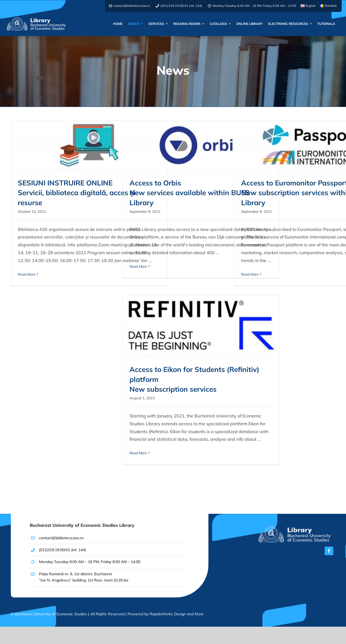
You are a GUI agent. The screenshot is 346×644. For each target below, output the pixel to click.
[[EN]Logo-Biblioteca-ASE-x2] (294, 528)
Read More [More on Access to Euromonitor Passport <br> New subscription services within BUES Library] (250, 274)
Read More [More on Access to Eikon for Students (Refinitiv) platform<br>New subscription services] (138, 453)
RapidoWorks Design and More (177, 614)
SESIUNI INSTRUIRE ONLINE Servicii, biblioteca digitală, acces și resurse (77, 193)
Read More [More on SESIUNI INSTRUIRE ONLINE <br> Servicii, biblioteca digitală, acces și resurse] (27, 274)
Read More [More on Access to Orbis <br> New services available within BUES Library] (138, 266)
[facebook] (329, 551)
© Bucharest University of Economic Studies (49, 614)
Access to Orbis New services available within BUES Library (190, 193)
